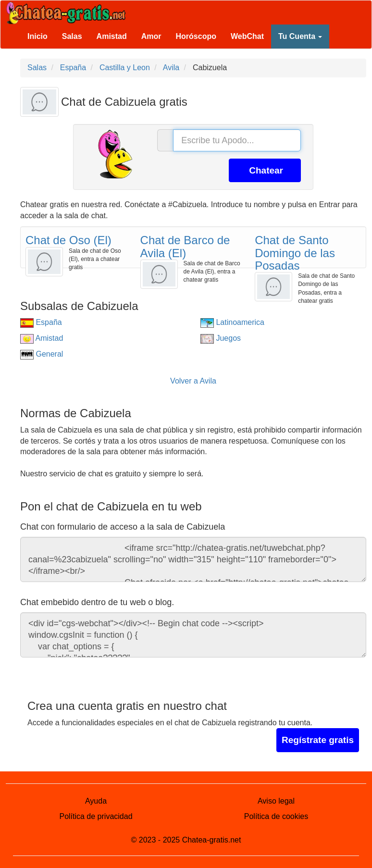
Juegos (221, 338)
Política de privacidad (96, 816)
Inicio (37, 36)
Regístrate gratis (318, 740)
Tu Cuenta (300, 36)
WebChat (247, 36)
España (41, 322)
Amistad (112, 36)
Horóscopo (196, 36)
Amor (151, 36)
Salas (72, 36)
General (42, 354)
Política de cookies (276, 816)
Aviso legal (276, 801)
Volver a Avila (193, 381)
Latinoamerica (232, 322)
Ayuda (96, 801)
